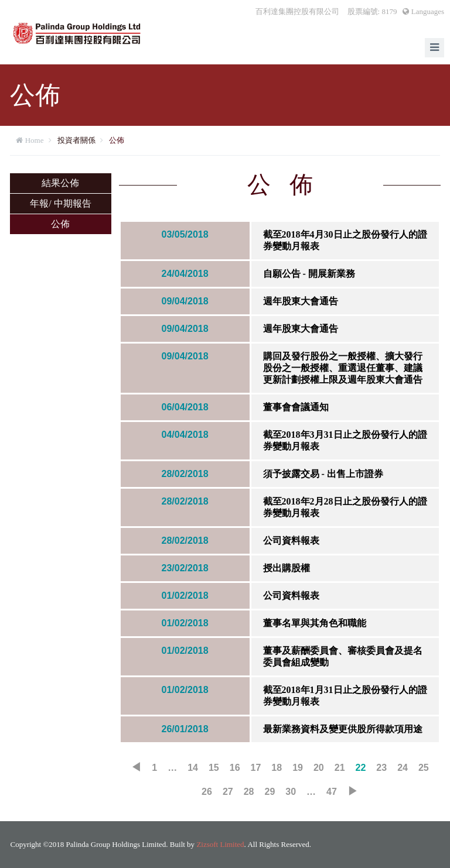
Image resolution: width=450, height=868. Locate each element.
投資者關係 (76, 140)
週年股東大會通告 (301, 301)
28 (249, 792)
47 (332, 792)
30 (291, 792)
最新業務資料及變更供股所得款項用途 (343, 729)
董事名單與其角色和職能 (315, 623)
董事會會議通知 (296, 407)
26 (207, 792)
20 (319, 768)
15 (214, 768)
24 (403, 768)
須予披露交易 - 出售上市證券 (323, 474)
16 (235, 768)
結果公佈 (60, 183)
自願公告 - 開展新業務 (309, 274)
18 (277, 768)
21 (340, 768)
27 (228, 792)
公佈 (117, 140)
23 (381, 768)
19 (298, 768)
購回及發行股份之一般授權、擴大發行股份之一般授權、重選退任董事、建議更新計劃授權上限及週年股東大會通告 (343, 368)
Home (35, 140)
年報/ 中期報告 (60, 203)
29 (270, 792)
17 (256, 768)
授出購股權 (287, 568)
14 (193, 768)
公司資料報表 (291, 541)
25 (424, 768)
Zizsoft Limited (220, 844)
